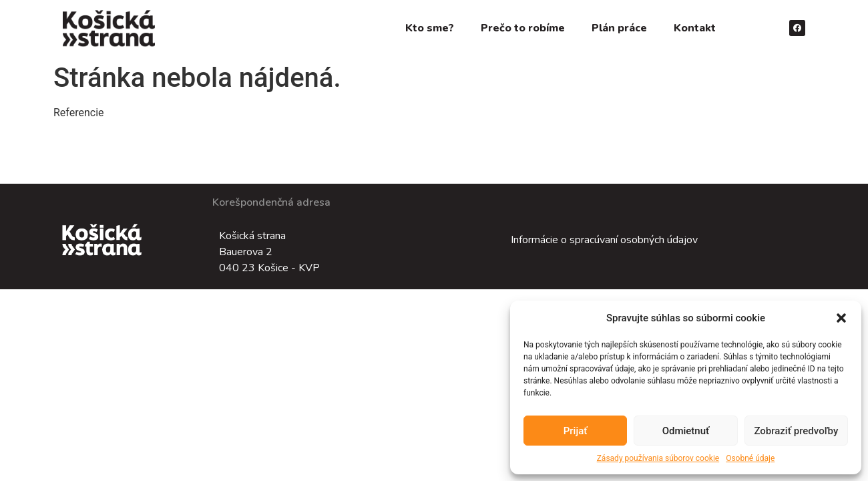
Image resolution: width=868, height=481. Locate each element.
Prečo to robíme (523, 28)
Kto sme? (430, 28)
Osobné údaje (750, 458)
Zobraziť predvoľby (796, 431)
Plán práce (619, 28)
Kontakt (695, 28)
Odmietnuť (686, 431)
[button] (841, 318)
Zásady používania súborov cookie (658, 458)
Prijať (576, 431)
